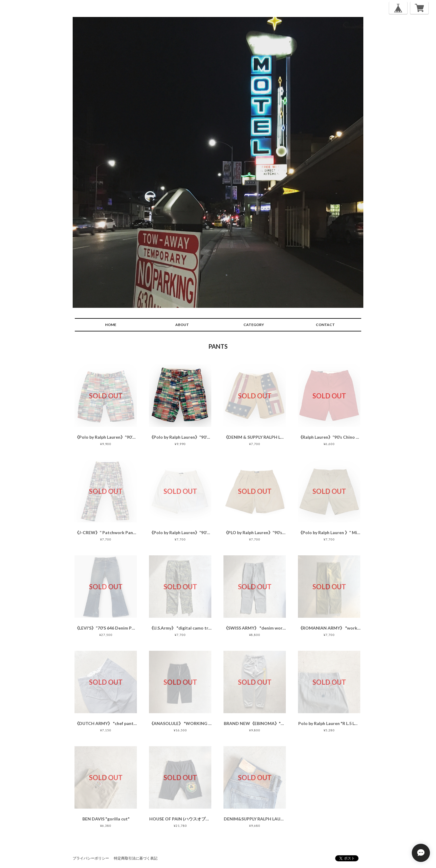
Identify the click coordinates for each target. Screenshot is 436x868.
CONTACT (325, 325)
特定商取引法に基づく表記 (136, 858)
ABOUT (182, 325)
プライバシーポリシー (91, 858)
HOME (111, 325)
